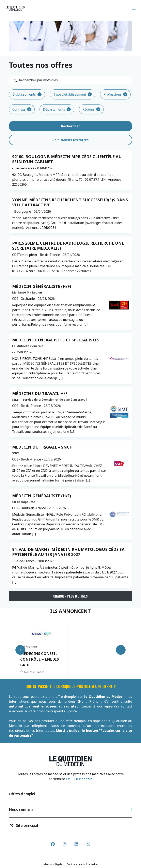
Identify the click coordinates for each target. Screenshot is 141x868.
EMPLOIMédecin (79, 779)
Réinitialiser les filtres (70, 140)
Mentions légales (54, 864)
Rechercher (70, 126)
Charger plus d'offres (70, 596)
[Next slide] (121, 650)
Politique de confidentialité (82, 864)
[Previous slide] (20, 650)
